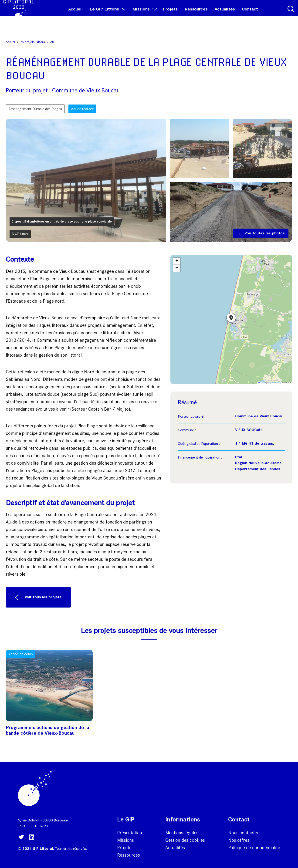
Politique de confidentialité (254, 848)
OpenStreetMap (275, 383)
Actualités (225, 14)
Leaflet (262, 383)
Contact (250, 14)
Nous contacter (244, 833)
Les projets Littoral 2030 (36, 42)
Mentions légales (182, 833)
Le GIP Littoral (108, 14)
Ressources (196, 14)
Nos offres (239, 840)
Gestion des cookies (185, 840)
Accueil (75, 14)
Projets (170, 14)
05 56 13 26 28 (36, 826)
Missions (144, 14)
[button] (231, 320)
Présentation (130, 833)
